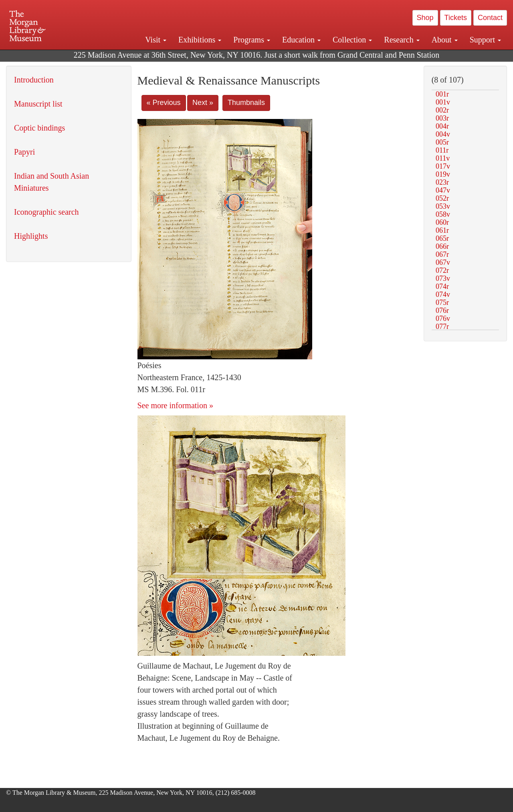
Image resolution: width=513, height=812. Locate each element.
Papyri (24, 152)
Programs (252, 40)
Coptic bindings (39, 128)
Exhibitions (200, 40)
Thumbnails (246, 103)
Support (485, 40)
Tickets (456, 18)
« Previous (164, 103)
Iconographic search (46, 212)
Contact (490, 18)
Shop (425, 18)
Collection (352, 40)
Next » (203, 103)
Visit (156, 40)
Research (402, 40)
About (445, 40)
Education (301, 40)
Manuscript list (38, 104)
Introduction (34, 80)
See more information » (175, 405)
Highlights (31, 236)
